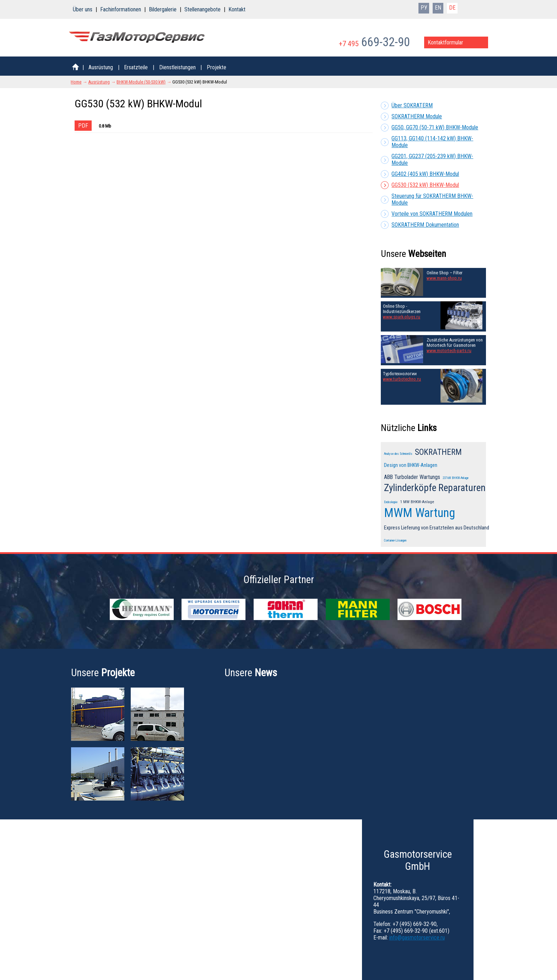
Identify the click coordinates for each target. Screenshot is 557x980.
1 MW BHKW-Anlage (417, 502)
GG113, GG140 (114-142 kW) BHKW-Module (432, 142)
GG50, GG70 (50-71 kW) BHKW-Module (435, 127)
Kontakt (237, 9)
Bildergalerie (163, 9)
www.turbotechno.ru (402, 379)
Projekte (217, 67)
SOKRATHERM (438, 452)
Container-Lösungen (395, 540)
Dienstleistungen (177, 67)
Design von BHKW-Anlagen (411, 465)
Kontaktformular (445, 42)
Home (76, 82)
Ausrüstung (101, 67)
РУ (424, 8)
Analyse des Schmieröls (398, 454)
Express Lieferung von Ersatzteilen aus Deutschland (437, 528)
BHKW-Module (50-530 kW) (141, 82)
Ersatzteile (136, 67)
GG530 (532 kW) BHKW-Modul (425, 185)
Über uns (83, 9)
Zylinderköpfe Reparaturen (435, 488)
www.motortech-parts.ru (449, 351)
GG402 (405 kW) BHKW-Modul (425, 174)
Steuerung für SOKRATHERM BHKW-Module (432, 199)
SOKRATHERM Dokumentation (425, 225)
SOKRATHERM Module (417, 116)
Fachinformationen (121, 9)
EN (438, 8)
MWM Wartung (420, 513)
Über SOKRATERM (412, 105)
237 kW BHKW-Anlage (456, 478)
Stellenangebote (202, 9)
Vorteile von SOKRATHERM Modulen (432, 214)
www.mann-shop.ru (444, 278)
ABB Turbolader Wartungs (412, 477)
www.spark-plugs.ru (402, 317)
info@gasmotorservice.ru (417, 938)
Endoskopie (391, 502)
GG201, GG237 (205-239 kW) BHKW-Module (432, 160)
